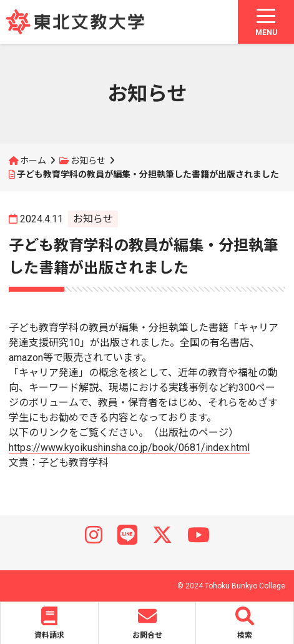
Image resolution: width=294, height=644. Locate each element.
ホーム (33, 161)
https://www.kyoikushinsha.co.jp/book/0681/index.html (129, 448)
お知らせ (88, 161)
